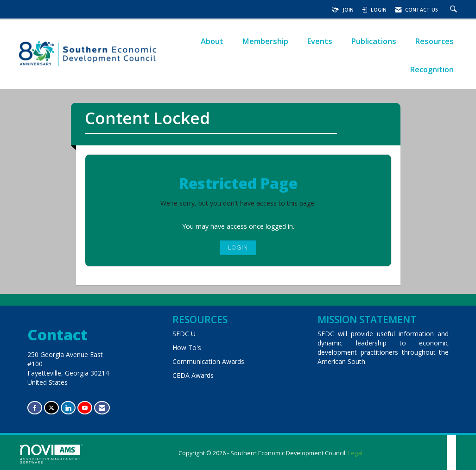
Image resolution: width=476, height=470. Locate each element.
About (212, 41)
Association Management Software (51, 454)
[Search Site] (455, 10)
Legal (355, 453)
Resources (434, 41)
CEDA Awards (193, 375)
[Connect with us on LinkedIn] (68, 408)
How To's (187, 348)
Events (320, 41)
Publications (374, 41)
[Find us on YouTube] (85, 408)
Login (238, 248)
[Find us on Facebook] (35, 408)
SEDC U (184, 334)
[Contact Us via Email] (102, 408)
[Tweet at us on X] (51, 408)
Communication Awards (208, 361)
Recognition (432, 69)
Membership (265, 41)
